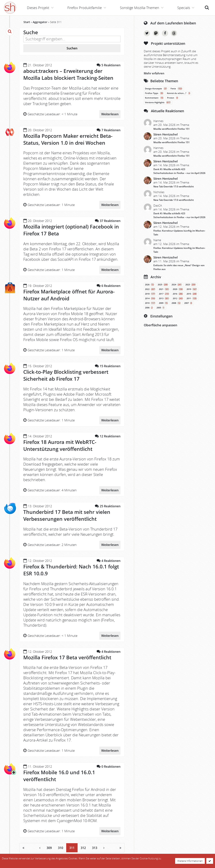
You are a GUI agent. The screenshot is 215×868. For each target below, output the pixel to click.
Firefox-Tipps (154, 93)
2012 (178, 298)
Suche (207, 8)
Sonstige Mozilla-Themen (140, 8)
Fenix (177, 89)
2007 (188, 303)
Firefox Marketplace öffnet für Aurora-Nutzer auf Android (69, 295)
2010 (150, 303)
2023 (191, 285)
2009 (164, 303)
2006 (149, 308)
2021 (164, 289)
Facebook (165, 33)
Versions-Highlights (158, 102)
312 (83, 848)
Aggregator (40, 22)
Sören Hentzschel (166, 134)
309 (49, 848)
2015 (192, 294)
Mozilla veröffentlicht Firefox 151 (171, 129)
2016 (178, 294)
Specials (184, 8)
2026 (150, 285)
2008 (176, 303)
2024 (177, 285)
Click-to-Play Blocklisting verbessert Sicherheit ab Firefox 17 (66, 375)
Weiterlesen (110, 114)
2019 (192, 289)
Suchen (72, 48)
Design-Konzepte (156, 89)
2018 (150, 294)
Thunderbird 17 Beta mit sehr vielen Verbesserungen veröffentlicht (67, 515)
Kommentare (154, 98)
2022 (150, 289)
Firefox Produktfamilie (85, 8)
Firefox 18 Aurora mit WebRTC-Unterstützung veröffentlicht (60, 445)
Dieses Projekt (38, 8)
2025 (163, 285)
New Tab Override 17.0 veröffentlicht (174, 186)
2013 (164, 298)
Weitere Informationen (190, 861)
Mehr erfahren (154, 73)
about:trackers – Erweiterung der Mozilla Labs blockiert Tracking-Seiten (68, 74)
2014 (150, 298)
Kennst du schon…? (179, 93)
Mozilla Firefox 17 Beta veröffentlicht (67, 657)
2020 (178, 289)
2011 (192, 298)
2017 (164, 294)
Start (27, 22)
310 (61, 848)
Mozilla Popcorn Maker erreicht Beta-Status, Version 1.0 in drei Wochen (68, 139)
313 (95, 848)
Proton (173, 98)
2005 (161, 308)
